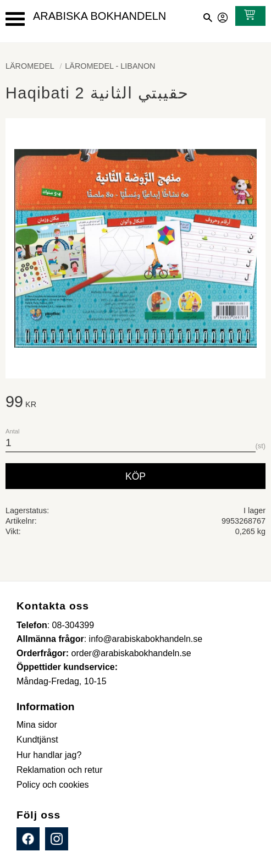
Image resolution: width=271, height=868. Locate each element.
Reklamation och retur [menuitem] (60, 770)
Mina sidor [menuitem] (37, 725)
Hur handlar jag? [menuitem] (49, 755)
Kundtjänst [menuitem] (37, 740)
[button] (15, 19)
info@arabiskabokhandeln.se (146, 639)
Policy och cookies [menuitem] (53, 785)
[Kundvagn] (247, 16)
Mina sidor (223, 16)
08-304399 (73, 625)
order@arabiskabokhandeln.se (131, 653)
